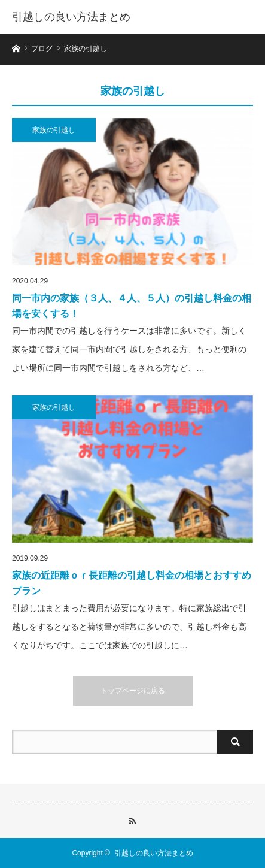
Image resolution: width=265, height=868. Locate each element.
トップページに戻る (133, 691)
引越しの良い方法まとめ (71, 17)
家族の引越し (54, 130)
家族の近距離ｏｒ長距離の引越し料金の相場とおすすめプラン (132, 583)
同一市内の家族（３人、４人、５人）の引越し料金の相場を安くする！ (132, 306)
